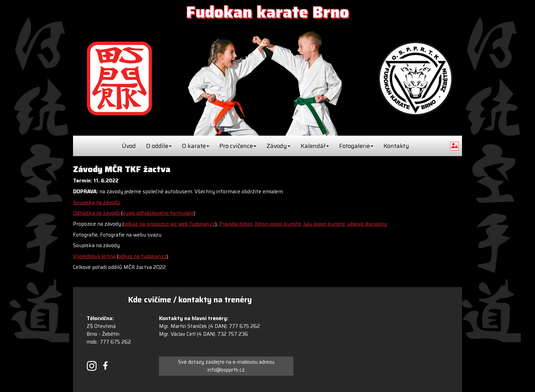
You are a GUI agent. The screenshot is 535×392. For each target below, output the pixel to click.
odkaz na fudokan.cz (143, 256)
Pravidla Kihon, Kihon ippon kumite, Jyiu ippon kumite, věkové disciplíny (303, 224)
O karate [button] (196, 146)
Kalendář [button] (315, 146)
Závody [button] (278, 146)
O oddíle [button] (159, 146)
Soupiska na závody (96, 202)
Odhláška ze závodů (96, 213)
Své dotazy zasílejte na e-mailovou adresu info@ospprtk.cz (226, 366)
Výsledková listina (94, 256)
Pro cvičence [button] (238, 146)
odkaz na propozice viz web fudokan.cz (170, 224)
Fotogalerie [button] (356, 146)
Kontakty (396, 146)
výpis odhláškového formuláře (158, 213)
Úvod (129, 146)
